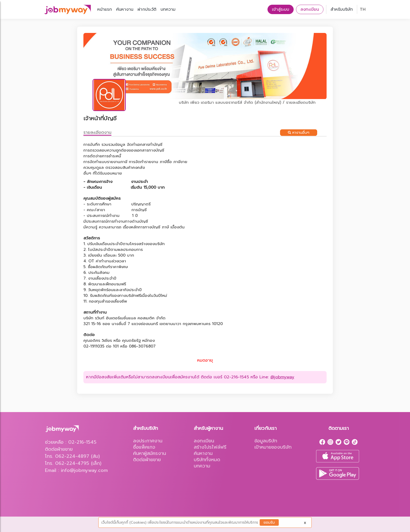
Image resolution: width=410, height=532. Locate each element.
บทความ (168, 9)
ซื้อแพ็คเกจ (144, 447)
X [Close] (305, 523)
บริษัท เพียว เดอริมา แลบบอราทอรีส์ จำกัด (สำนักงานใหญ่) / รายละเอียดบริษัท (247, 102)
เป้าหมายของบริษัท (273, 447)
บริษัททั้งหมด (207, 460)
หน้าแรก (105, 9)
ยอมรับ (269, 522)
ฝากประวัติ (147, 9)
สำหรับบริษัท (342, 9)
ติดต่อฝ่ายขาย (147, 460)
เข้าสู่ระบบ (281, 9)
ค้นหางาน (125, 9)
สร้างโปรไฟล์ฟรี (210, 447)
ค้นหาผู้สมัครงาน (150, 453)
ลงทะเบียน (310, 9)
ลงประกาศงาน (148, 441)
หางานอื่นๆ (299, 133)
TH (363, 9)
